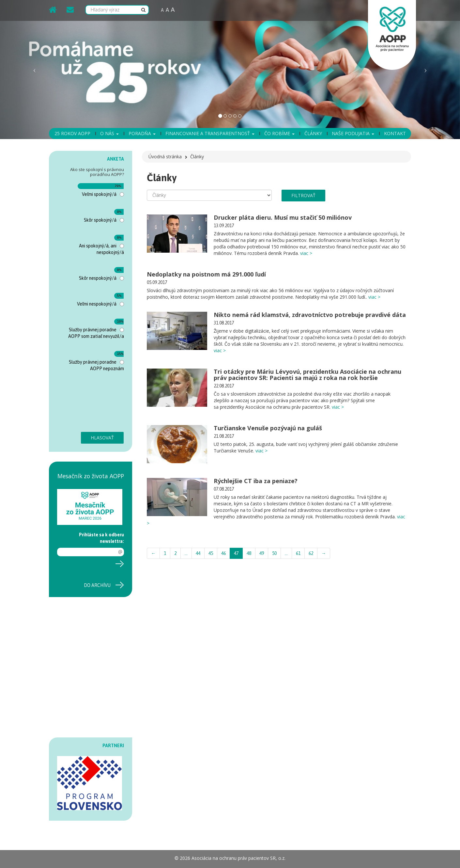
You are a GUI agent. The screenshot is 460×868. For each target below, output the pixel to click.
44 (198, 553)
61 (298, 553)
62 (311, 553)
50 (274, 553)
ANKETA (115, 159)
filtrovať (303, 195)
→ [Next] (324, 553)
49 (262, 553)
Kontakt (395, 133)
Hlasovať (102, 438)
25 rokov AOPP (72, 133)
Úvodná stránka (165, 157)
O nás (109, 133)
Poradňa (142, 133)
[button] (35, 70)
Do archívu (97, 585)
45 (211, 553)
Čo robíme (279, 133)
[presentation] (84, 405)
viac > (306, 253)
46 (223, 553)
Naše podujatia (353, 133)
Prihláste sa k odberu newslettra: (101, 538)
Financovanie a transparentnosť (210, 133)
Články (313, 133)
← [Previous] (153, 553)
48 (249, 553)
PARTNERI (113, 746)
